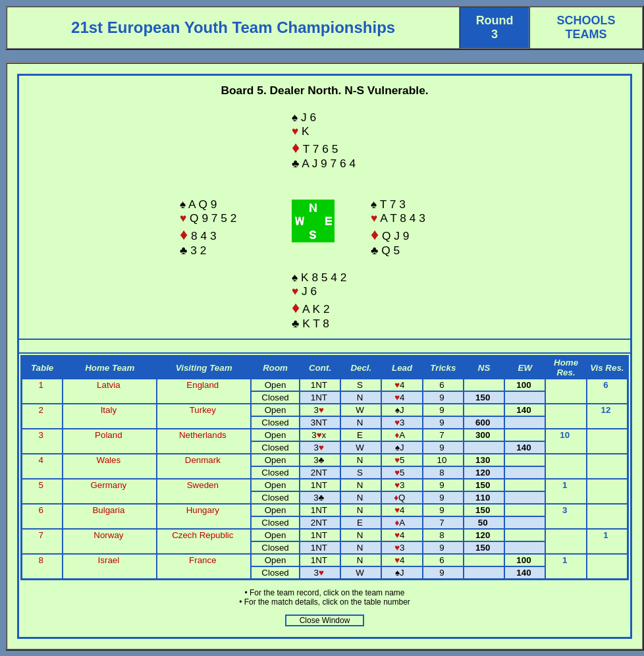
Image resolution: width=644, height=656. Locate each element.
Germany (108, 485)
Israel (109, 560)
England (202, 385)
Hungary (203, 510)
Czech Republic (202, 535)
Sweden (203, 485)
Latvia (109, 385)
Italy (109, 410)
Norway (108, 535)
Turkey (203, 410)
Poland (109, 435)
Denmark (203, 460)
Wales (109, 460)
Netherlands (203, 435)
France (202, 560)
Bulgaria (108, 510)
